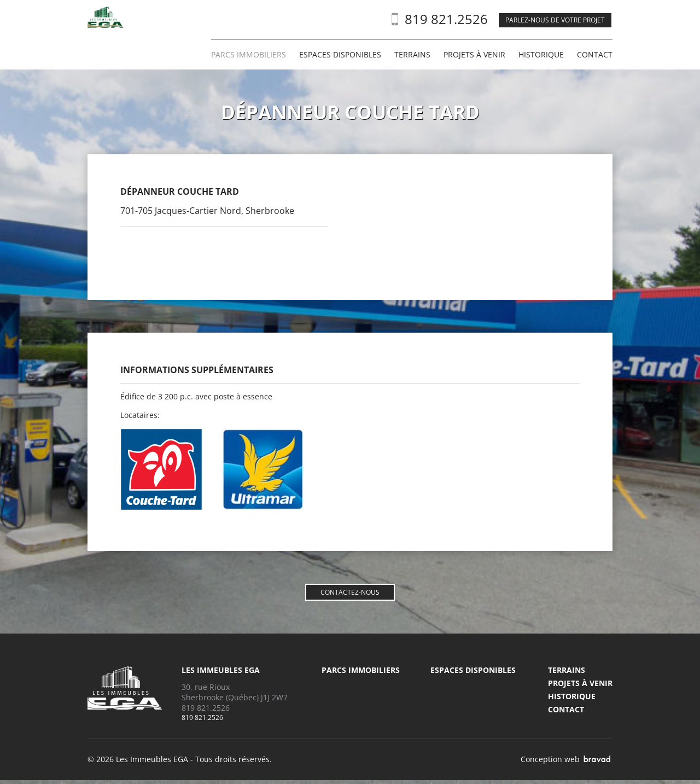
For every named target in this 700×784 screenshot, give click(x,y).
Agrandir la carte (396, 174)
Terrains (412, 55)
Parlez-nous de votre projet (555, 20)
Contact (595, 55)
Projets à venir (474, 55)
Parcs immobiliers (249, 55)
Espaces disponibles (340, 55)
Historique (541, 55)
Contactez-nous (350, 593)
